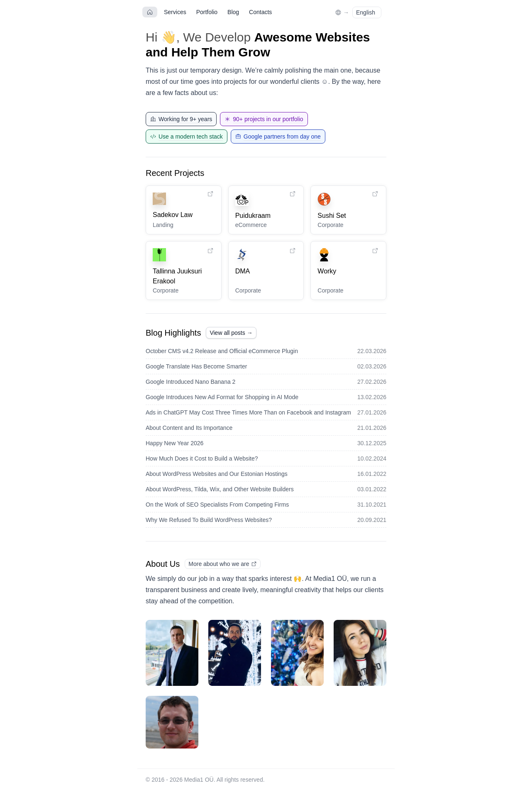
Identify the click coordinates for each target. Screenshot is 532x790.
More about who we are (222, 564)
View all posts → (231, 333)
